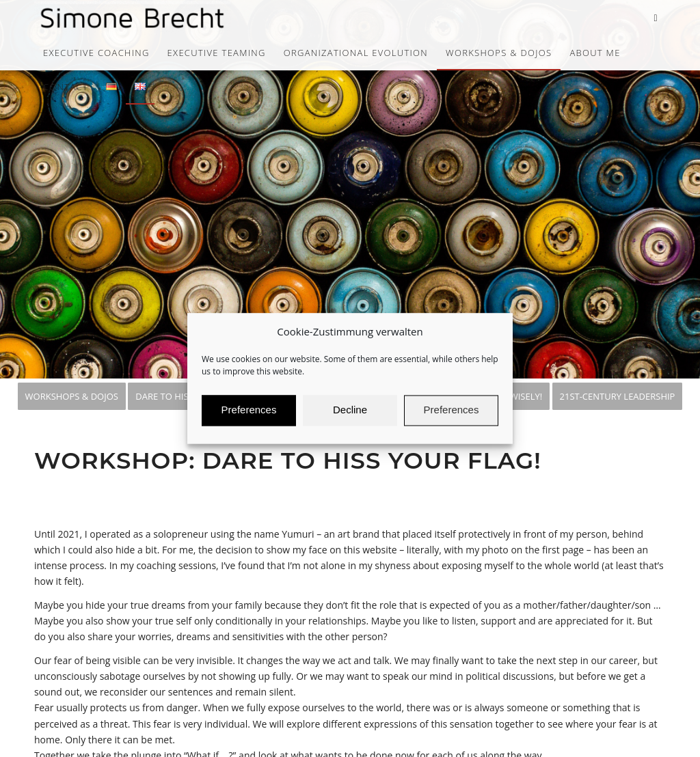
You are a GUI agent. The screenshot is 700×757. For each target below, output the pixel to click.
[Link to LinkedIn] (656, 18)
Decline (350, 416)
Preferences (249, 416)
